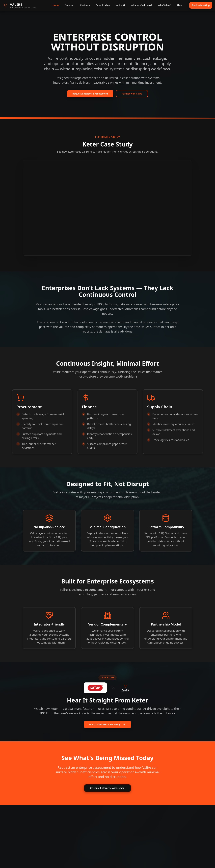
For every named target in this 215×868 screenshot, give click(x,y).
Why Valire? (164, 5)
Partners (85, 5)
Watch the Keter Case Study (108, 724)
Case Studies (103, 5)
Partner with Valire (132, 94)
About (180, 5)
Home (56, 5)
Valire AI (120, 5)
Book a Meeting (201, 5)
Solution (70, 5)
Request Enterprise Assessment (90, 94)
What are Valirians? (141, 5)
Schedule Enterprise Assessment (108, 788)
